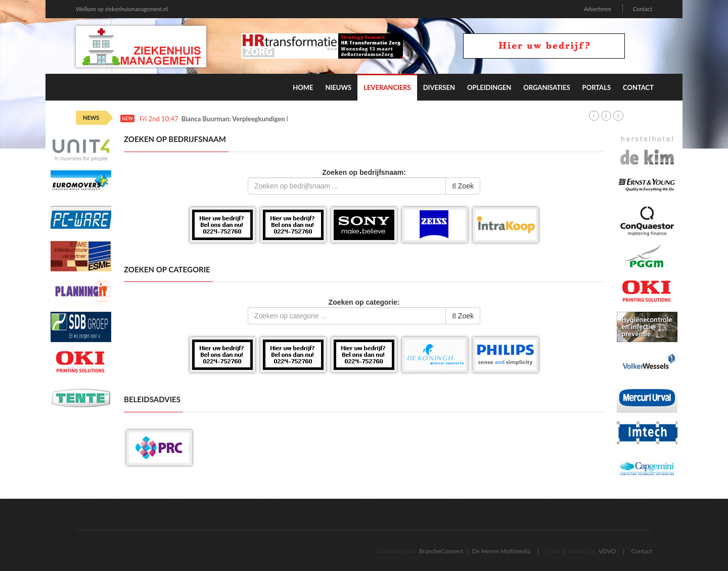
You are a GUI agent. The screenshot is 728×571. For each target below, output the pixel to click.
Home (303, 87)
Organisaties (547, 87)
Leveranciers (387, 87)
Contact (643, 9)
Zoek (463, 186)
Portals (597, 87)
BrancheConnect (441, 551)
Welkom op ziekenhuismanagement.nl (122, 9)
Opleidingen (489, 87)
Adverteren (598, 9)
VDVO (607, 551)
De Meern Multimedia (502, 551)
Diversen (439, 87)
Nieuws (338, 87)
